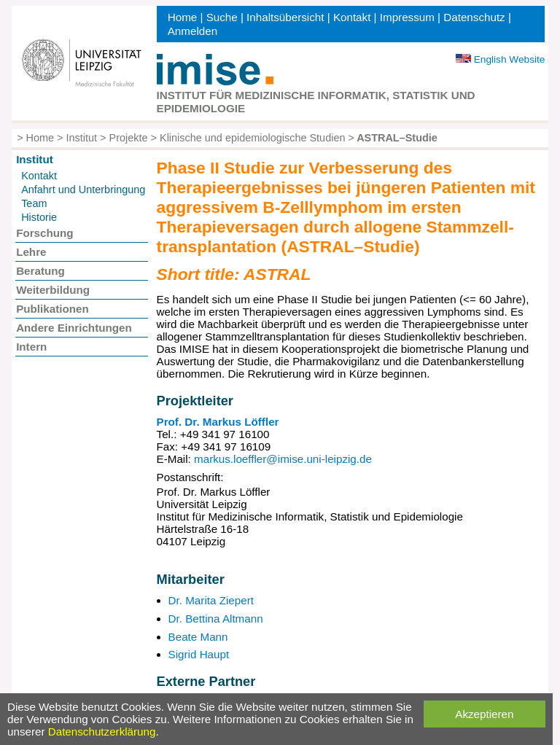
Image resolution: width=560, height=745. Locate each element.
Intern (31, 347)
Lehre (31, 252)
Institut (82, 138)
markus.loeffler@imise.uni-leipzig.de (283, 459)
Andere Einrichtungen (74, 328)
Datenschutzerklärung (102, 732)
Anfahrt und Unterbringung (83, 190)
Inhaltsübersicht (285, 17)
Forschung (44, 233)
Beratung (40, 271)
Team (34, 203)
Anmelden (192, 31)
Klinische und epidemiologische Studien (252, 138)
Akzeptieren (484, 714)
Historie (39, 217)
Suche (222, 17)
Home (183, 17)
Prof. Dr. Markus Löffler (218, 422)
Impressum (407, 17)
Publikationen (52, 309)
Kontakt (352, 17)
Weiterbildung (53, 290)
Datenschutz (474, 17)
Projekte (129, 138)
